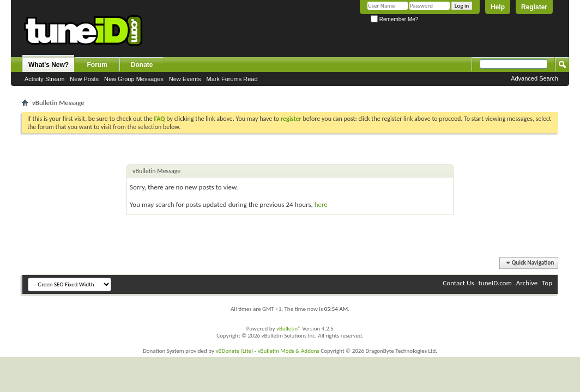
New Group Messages (134, 79)
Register (534, 7)
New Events (185, 79)
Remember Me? (394, 19)
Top (547, 283)
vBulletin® (289, 329)
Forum (97, 65)
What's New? (49, 65)
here (321, 204)
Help (498, 7)
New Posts (84, 79)
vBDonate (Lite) (234, 351)
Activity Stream (44, 79)
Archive (527, 283)
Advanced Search (534, 78)
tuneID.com (495, 283)
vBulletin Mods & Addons (289, 351)
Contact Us (458, 283)
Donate (142, 65)
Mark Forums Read (232, 79)
